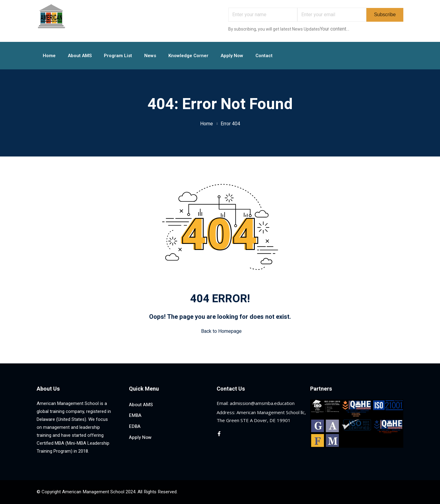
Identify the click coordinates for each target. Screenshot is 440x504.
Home (49, 56)
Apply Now (232, 56)
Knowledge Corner (188, 56)
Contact (264, 56)
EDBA (135, 426)
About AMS (80, 56)
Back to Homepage (220, 331)
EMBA (135, 415)
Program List (118, 56)
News (150, 56)
